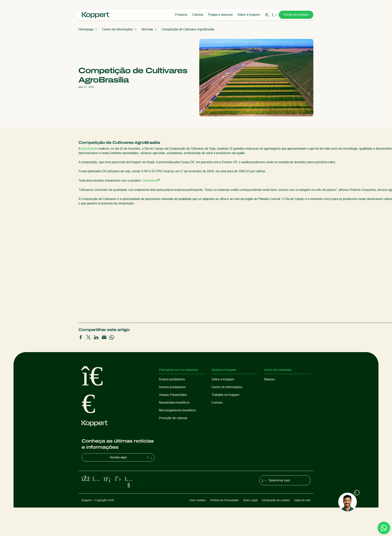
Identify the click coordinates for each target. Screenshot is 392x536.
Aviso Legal (250, 500)
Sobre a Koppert (249, 15)
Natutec (270, 379)
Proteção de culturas (173, 418)
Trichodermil (150, 181)
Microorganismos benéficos (177, 410)
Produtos (181, 15)
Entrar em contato (296, 15)
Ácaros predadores (172, 379)
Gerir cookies (198, 500)
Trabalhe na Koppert (225, 395)
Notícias (147, 29)
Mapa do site (303, 500)
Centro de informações (118, 29)
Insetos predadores (172, 387)
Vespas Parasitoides (173, 395)
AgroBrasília (89, 149)
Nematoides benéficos (174, 403)
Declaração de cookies (276, 500)
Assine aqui (131, 457)
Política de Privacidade (225, 500)
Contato (217, 403)
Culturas (198, 15)
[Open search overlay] (268, 15)
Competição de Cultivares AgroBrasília (188, 29)
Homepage (86, 29)
